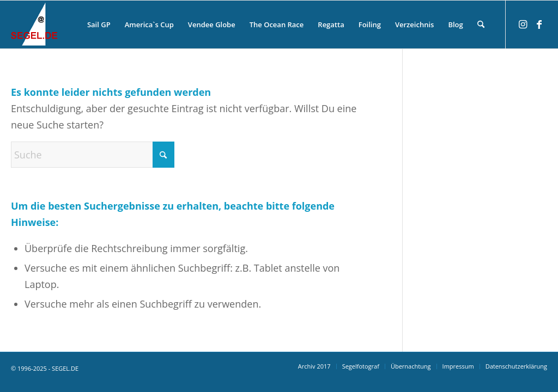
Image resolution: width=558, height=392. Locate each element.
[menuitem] (99, 24)
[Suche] (481, 24)
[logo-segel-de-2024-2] (34, 24)
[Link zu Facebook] (539, 24)
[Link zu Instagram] (523, 24)
